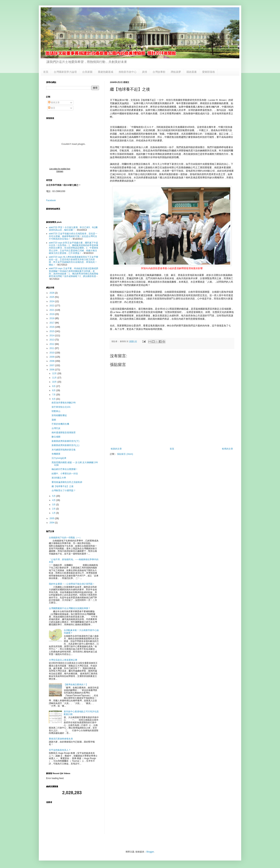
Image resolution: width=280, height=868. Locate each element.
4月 (54, 500)
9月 (54, 386)
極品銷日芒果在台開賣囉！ (65, 469)
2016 (52, 327)
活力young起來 (59, 458)
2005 (52, 518)
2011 (52, 348)
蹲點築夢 (176, 72)
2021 (52, 310)
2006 (52, 370)
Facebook (51, 200)
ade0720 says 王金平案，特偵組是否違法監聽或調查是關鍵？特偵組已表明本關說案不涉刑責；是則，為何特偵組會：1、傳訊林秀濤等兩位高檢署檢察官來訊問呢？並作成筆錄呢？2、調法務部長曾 (74, 272)
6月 (54, 399)
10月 (55, 382)
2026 (52, 293)
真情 (145, 72)
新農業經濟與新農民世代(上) (65, 445)
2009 (52, 357)
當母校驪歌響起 (59, 415)
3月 (54, 505)
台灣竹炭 (56, 428)
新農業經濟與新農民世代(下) (65, 441)
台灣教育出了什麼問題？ (64, 491)
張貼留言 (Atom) (125, 454)
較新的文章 (116, 449)
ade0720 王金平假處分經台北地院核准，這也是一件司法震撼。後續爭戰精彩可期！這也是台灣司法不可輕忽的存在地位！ (73, 236)
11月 (55, 378)
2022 (52, 306)
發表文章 (54, 102)
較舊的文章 (227, 449)
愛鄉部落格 (209, 72)
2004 (52, 523)
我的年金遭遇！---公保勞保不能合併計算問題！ (72, 584)
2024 (52, 301)
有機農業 (56, 454)
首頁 (46, 72)
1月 (54, 513)
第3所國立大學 (59, 478)
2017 (52, 323)
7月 (54, 395)
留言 (52, 108)
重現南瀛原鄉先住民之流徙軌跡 (67, 482)
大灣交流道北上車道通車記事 (63, 660)
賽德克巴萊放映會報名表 (61, 739)
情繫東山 (56, 411)
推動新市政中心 (128, 72)
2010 (52, 353)
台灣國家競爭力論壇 (65, 72)
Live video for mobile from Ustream (60, 170)
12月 (55, 373)
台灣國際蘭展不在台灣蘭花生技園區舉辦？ (70, 608)
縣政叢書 (192, 72)
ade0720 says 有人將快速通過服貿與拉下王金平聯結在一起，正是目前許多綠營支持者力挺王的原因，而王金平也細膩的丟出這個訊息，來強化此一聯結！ (73, 261)
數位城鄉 (56, 437)
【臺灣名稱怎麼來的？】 (76, 685)
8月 (54, 390)
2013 (52, 340)
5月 (54, 496)
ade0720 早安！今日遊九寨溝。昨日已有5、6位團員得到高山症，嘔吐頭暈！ (73, 229)
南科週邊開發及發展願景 (64, 433)
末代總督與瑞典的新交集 (64, 450)
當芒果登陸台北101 (61, 407)
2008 (52, 361)
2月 (54, 509)
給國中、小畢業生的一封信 (65, 474)
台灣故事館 (159, 72)
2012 (52, 344)
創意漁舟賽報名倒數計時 (64, 403)
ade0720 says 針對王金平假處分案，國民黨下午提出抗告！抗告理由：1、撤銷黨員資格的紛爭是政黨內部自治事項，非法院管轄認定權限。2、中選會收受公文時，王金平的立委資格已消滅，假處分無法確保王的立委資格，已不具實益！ (74, 248)
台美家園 (87, 72)
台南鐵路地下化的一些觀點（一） (65, 538)
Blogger (150, 852)
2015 (52, 331)
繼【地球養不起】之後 (63, 486)
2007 (52, 365)
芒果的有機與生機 (60, 424)
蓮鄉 (54, 420)
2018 (52, 318)
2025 (52, 297)
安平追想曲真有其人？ (60, 750)
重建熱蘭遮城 (106, 72)
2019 (52, 314)
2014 (52, 336)
